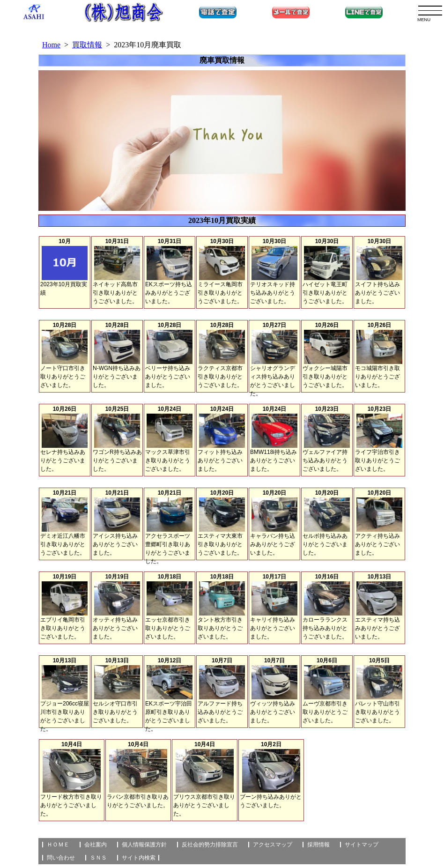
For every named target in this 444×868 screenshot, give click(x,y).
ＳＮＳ (98, 858)
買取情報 (87, 45)
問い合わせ (61, 858)
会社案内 (96, 845)
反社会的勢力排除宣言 (210, 845)
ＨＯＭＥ (58, 845)
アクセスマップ (273, 845)
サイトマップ (362, 845)
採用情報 (318, 845)
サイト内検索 (139, 858)
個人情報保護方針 (144, 845)
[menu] (430, 11)
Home (51, 45)
